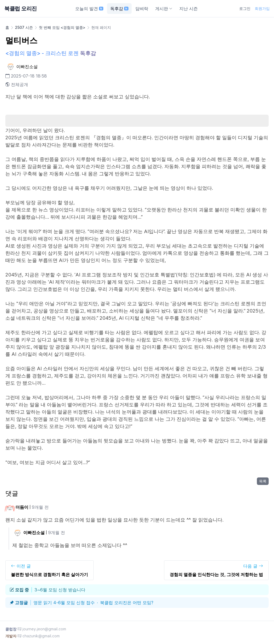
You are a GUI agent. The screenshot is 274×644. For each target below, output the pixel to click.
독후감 (119, 9)
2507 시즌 (24, 27)
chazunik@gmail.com (41, 636)
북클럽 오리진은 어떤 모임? (127, 603)
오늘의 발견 (89, 9)
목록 (263, 481)
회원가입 (262, 8)
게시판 (164, 9)
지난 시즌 (189, 9)
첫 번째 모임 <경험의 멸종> (62, 27)
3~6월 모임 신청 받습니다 (60, 590)
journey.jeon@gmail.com (44, 629)
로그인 (245, 8)
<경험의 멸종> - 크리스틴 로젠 (42, 53)
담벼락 (142, 9)
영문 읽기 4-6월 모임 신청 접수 (64, 603)
